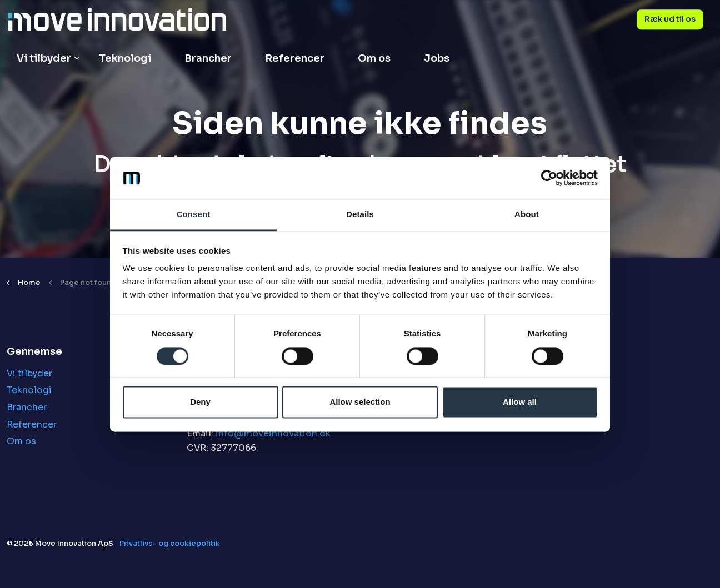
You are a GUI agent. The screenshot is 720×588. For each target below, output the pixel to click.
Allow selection (360, 402)
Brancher (208, 58)
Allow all (520, 402)
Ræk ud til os (670, 19)
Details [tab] (360, 215)
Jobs (437, 58)
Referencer (295, 58)
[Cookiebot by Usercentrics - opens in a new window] (549, 178)
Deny (200, 402)
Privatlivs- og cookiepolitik (170, 543)
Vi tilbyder (44, 58)
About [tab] (527, 215)
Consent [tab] (194, 215)
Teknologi (125, 58)
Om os (374, 58)
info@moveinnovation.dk (273, 433)
